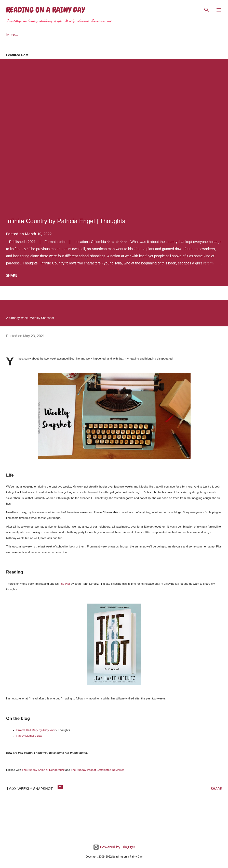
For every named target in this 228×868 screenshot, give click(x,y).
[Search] (207, 9)
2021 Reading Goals (69, 35)
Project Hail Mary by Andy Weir (36, 730)
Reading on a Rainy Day (45, 10)
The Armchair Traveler (116, 35)
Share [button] (12, 275)
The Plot (65, 584)
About (34, 35)
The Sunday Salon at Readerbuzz (43, 770)
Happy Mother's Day (29, 736)
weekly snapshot (35, 789)
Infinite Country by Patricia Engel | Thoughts (66, 221)
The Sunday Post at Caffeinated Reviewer (97, 770)
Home (11, 35)
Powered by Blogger (114, 847)
